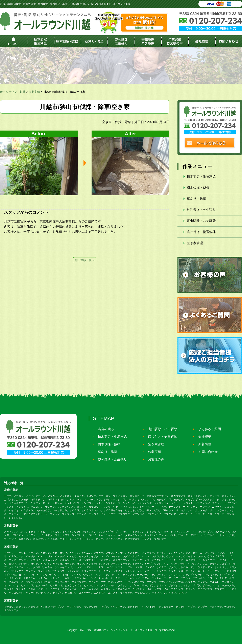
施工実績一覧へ (85, 260)
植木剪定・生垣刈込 (201, 176)
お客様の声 (154, 459)
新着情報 (203, 444)
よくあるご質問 (208, 429)
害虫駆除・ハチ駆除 (201, 221)
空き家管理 (195, 243)
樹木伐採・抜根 (107, 444)
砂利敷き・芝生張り (201, 210)
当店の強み (104, 429)
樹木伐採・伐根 (198, 188)
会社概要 (203, 437)
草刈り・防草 (196, 199)
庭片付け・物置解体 (201, 232)
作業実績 (153, 452)
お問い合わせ (206, 452)
